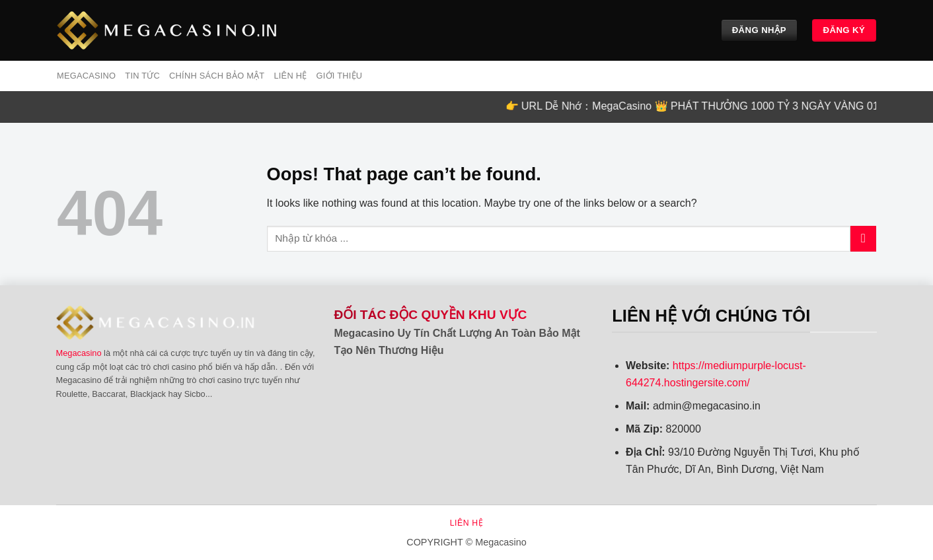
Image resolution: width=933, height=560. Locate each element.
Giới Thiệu (339, 76)
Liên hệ (290, 76)
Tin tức (142, 76)
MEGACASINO (86, 76)
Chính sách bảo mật (217, 76)
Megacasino (79, 353)
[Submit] (863, 239)
